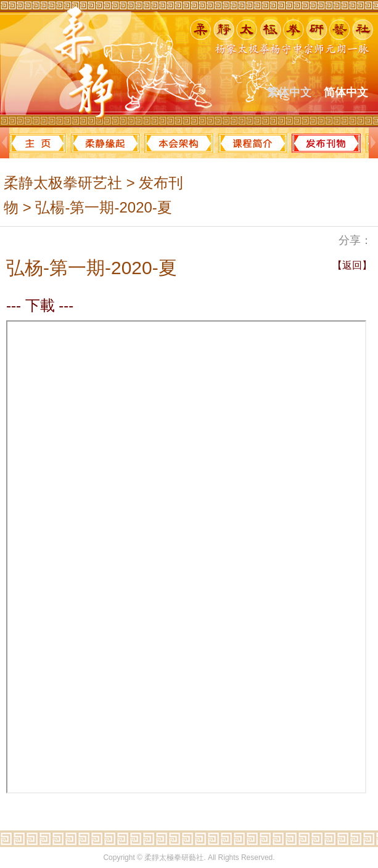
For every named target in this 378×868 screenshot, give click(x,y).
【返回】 (352, 265)
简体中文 (346, 92)
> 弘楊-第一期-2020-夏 (95, 207)
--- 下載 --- (40, 305)
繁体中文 (289, 92)
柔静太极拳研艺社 (63, 183)
